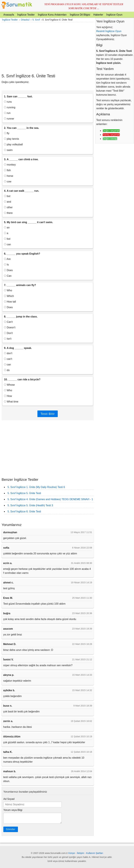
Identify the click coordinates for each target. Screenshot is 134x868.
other (8, 207)
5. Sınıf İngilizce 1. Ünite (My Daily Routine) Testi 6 (36, 487)
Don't (8, 333)
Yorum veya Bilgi (13, 810)
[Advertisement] (48, 48)
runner (9, 119)
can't (8, 359)
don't (8, 353)
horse (9, 176)
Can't (8, 322)
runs (8, 102)
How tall (10, 302)
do (7, 370)
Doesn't (10, 327)
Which (9, 296)
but (7, 196)
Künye (72, 853)
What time (11, 402)
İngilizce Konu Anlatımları (52, 15)
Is (6, 265)
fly (7, 133)
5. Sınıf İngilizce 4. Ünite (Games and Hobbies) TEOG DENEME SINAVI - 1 (50, 499)
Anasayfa (9, 15)
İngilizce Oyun (114, 15)
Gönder (11, 829)
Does (8, 270)
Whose (9, 385)
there (8, 213)
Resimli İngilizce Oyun (109, 31)
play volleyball (13, 144)
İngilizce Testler (26, 15)
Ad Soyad (9, 799)
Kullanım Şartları (95, 853)
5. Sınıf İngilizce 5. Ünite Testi (24, 493)
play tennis (12, 139)
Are (7, 259)
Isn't (8, 339)
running (10, 107)
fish (7, 170)
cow (8, 182)
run (7, 113)
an (7, 228)
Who (8, 290)
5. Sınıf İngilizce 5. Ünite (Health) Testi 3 (30, 505)
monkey (10, 165)
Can (8, 276)
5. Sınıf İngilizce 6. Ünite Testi (24, 511)
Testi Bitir (48, 414)
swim (8, 150)
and (8, 202)
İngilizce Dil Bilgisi (80, 15)
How (8, 396)
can (7, 244)
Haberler (98, 15)
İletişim (81, 853)
